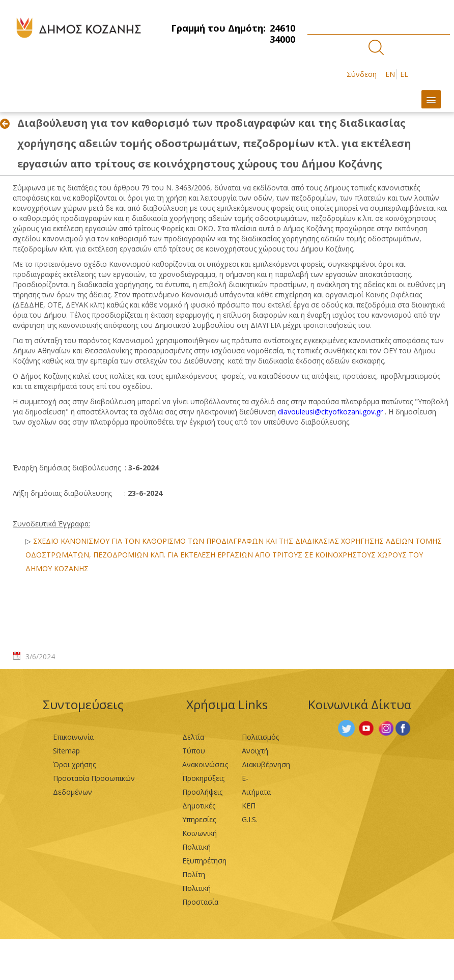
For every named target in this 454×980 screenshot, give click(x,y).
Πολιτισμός (260, 737)
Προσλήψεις (202, 792)
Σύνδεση (362, 74)
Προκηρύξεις (203, 778)
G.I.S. (250, 819)
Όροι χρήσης (74, 764)
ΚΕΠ (249, 806)
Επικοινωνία (73, 737)
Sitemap (66, 751)
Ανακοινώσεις (205, 764)
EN (390, 74)
